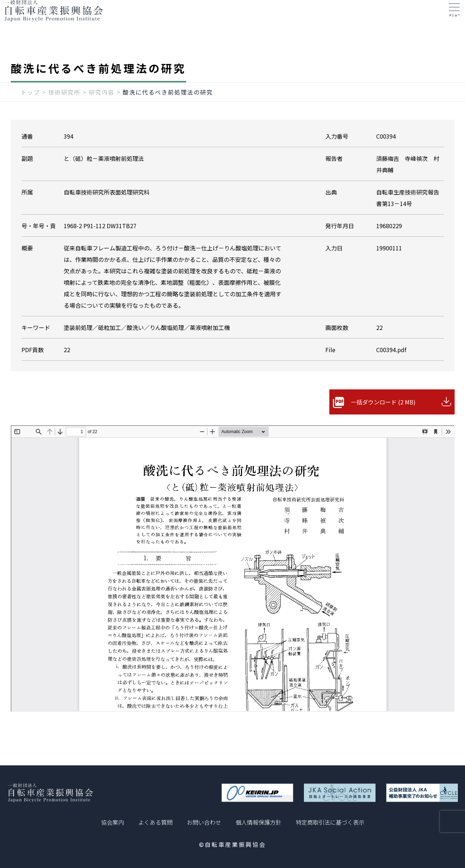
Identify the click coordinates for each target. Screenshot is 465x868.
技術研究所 (64, 106)
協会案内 (112, 822)
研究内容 (102, 106)
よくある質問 (155, 822)
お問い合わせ (204, 822)
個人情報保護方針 (258, 822)
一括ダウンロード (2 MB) (383, 416)
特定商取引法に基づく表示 (330, 822)
